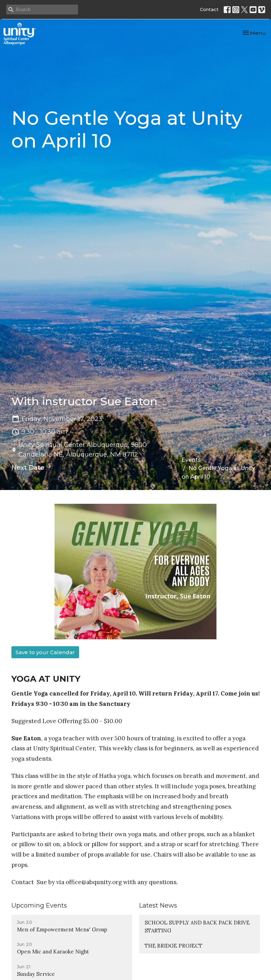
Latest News (158, 906)
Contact (209, 9)
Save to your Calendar (45, 652)
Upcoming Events (39, 906)
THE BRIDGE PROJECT (173, 946)
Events (191, 460)
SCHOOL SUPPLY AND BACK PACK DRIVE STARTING (197, 927)
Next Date (32, 467)
